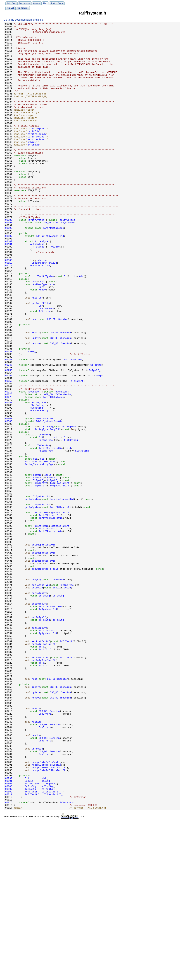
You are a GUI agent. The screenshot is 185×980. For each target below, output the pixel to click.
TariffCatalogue (53, 269)
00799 (9, 930)
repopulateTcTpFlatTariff (48, 917)
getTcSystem (32, 595)
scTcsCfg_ (48, 939)
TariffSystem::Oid (51, 533)
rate (51, 337)
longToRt (55, 511)
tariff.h (33, 153)
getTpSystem (32, 604)
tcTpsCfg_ (48, 942)
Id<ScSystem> (44, 501)
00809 (9, 946)
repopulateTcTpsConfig (46, 913)
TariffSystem (36, 259)
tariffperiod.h (37, 160)
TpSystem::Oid (42, 601)
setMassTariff (41, 785)
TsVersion (45, 369)
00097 (9, 279)
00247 (9, 433)
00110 (9, 311)
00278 (9, 472)
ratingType (47, 553)
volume (55, 292)
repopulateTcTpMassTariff (48, 920)
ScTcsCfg (96, 433)
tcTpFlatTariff (60, 575)
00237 (9, 417)
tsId (68, 533)
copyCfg (37, 691)
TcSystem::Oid (42, 591)
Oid (62, 279)
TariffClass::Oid (61, 604)
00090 (9, 263)
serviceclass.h (37, 163)
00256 (9, 446)
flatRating (37, 482)
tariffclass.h (37, 156)
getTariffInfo (41, 359)
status (40, 292)
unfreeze (37, 894)
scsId (48, 566)
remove (36, 408)
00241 (9, 427)
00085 (9, 259)
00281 (9, 479)
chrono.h (33, 169)
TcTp (99, 446)
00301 (9, 498)
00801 (9, 933)
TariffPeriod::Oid (51, 617)
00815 (9, 959)
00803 (9, 936)
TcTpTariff (76, 453)
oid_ (33, 417)
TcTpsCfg (94, 440)
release (37, 862)
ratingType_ (49, 936)
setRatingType (41, 698)
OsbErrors (45, 852)
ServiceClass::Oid (62, 595)
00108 (9, 308)
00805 (9, 939)
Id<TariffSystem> (47, 279)
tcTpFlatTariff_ (52, 946)
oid (73, 327)
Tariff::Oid (41, 611)
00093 (9, 269)
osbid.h (33, 166)
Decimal (35, 314)
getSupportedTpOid (44, 669)
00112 (9, 314)
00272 (9, 466)
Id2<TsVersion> (46, 498)
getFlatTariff (60, 611)
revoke (36, 878)
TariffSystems (73, 427)
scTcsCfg (53, 569)
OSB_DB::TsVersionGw (58, 469)
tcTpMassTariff (60, 578)
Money (42, 343)
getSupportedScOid (44, 649)
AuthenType (42, 285)
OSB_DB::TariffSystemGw (58, 263)
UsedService (46, 366)
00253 (9, 440)
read (35, 379)
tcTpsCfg (53, 572)
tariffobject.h (37, 150)
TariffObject (67, 259)
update (36, 401)
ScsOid (58, 501)
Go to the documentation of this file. (24, 20)
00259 (9, 453)
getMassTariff (60, 627)
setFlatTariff (41, 765)
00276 (9, 469)
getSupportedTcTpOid (45, 678)
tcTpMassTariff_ (52, 949)
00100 (9, 285)
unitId (53, 311)
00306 (9, 501)
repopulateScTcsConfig (46, 910)
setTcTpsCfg (39, 736)
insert (36, 395)
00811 (9, 949)
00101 (9, 288)
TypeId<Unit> (39, 311)
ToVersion (60, 466)
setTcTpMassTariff (44, 788)
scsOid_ (47, 933)
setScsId (37, 701)
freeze (36, 846)
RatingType (39, 479)
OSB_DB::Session (58, 379)
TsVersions (67, 959)
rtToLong (47, 508)
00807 (9, 942)
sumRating (37, 485)
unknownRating (39, 488)
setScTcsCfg (39, 707)
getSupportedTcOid (44, 659)
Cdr (41, 340)
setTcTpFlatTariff (44, 768)
